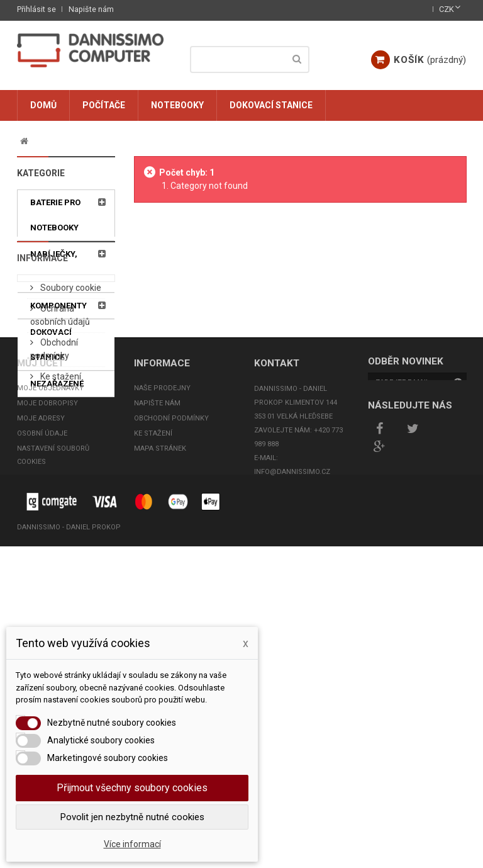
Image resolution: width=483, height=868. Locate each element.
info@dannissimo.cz (292, 771)
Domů (43, 105)
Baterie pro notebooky (55, 215)
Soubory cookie (70, 463)
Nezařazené (57, 384)
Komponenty (58, 306)
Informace (42, 427)
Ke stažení (60, 552)
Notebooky (177, 105)
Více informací (132, 844)
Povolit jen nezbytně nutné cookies (132, 817)
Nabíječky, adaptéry (54, 267)
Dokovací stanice (271, 105)
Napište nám (91, 9)
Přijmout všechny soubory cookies (132, 788)
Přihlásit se (36, 9)
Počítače (104, 105)
